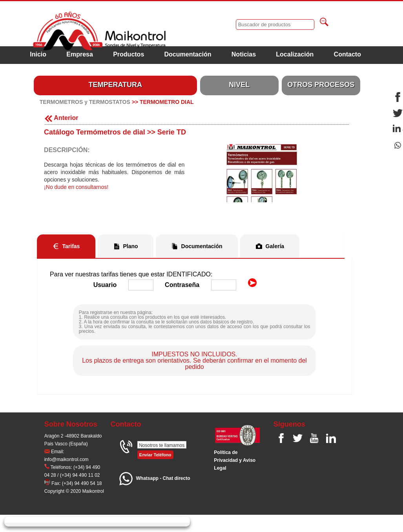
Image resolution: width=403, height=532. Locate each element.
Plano (130, 246)
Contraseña (182, 285)
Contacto (347, 54)
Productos (129, 54)
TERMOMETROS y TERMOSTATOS (85, 102)
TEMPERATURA (115, 85)
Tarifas (71, 246)
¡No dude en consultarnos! (76, 187)
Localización (295, 54)
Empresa (80, 54)
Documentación (188, 54)
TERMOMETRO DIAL (167, 102)
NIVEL (239, 85)
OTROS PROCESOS (321, 85)
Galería (275, 246)
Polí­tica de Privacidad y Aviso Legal (235, 460)
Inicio (38, 54)
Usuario (105, 285)
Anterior (61, 118)
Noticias (244, 54)
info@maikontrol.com (67, 459)
